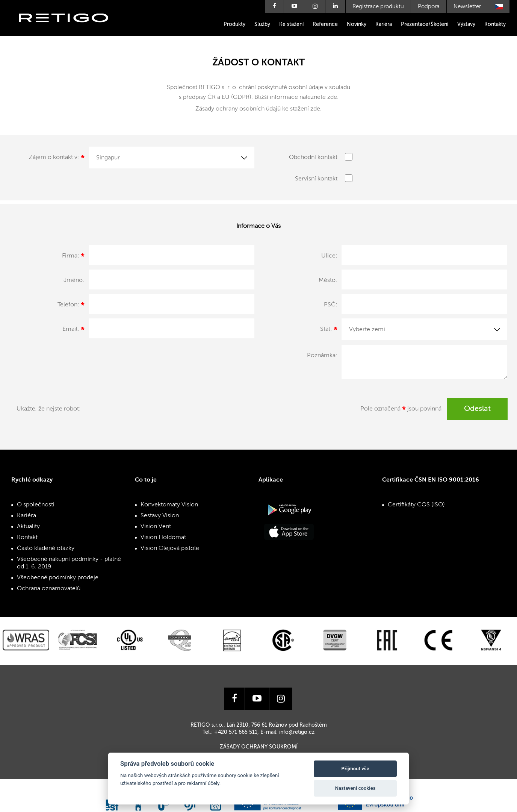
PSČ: (331, 305)
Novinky (357, 24)
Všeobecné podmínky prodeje (58, 578)
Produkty (234, 24)
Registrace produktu (378, 7)
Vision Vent (156, 527)
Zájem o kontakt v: (57, 159)
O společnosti (36, 505)
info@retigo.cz (297, 732)
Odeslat (477, 409)
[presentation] (142, 412)
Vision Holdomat (163, 538)
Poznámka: (322, 356)
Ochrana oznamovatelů (49, 589)
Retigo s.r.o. (70, 29)
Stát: (329, 330)
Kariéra (384, 24)
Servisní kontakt (316, 179)
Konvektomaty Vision (169, 505)
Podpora (429, 7)
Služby (262, 24)
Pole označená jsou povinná (401, 410)
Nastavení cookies (355, 788)
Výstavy (466, 24)
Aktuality (28, 527)
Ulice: (329, 256)
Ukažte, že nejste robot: (49, 409)
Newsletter (467, 7)
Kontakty (495, 24)
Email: (73, 330)
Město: (328, 280)
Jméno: (74, 280)
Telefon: (71, 306)
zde (332, 97)
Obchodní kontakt (313, 158)
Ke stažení (291, 24)
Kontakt (27, 538)
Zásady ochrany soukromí (259, 747)
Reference (325, 24)
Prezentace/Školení (425, 24)
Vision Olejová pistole (170, 548)
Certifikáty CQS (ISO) (416, 505)
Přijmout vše (355, 769)
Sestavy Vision (160, 516)
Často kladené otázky (46, 548)
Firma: (73, 257)
